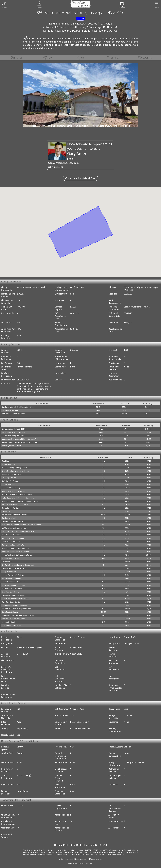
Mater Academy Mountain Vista (13, 432)
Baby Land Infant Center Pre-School (15, 552)
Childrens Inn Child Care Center (14, 595)
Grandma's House (8, 464)
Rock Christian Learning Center (14, 538)
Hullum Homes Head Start (12, 474)
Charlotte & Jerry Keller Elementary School (18, 407)
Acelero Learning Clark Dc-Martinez (15, 548)
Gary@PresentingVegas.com (63, 163)
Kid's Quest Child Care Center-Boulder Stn (18, 531)
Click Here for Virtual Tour (81, 178)
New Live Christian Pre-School (13, 619)
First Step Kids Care (9, 478)
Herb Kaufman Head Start (12, 535)
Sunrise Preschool (9, 484)
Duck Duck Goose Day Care (12, 602)
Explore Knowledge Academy (13, 436)
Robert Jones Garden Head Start (14, 491)
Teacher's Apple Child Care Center (15, 605)
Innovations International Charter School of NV (20, 439)
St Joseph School (8, 622)
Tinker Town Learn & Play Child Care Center (18, 498)
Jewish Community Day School (13, 582)
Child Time (6, 511)
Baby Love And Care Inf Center (13, 545)
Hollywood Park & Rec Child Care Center (17, 494)
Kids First (5, 461)
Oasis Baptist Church (10, 612)
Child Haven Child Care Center (13, 568)
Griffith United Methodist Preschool (15, 599)
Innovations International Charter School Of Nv (20, 442)
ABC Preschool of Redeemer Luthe (15, 528)
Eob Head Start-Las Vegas (12, 488)
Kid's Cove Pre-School (10, 481)
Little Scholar (7, 562)
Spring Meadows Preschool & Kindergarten (18, 615)
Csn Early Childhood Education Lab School (18, 565)
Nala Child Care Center (10, 592)
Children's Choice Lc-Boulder (13, 521)
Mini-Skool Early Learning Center (14, 468)
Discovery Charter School (11, 446)
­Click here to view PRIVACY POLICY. (111, 855)
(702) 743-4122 (56, 167)
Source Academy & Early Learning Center (17, 555)
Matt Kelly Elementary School (13, 414)
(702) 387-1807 (77, 287)
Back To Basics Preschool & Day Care (16, 505)
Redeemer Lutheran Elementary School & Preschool (22, 525)
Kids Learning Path (9, 518)
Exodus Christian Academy (12, 588)
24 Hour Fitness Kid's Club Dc (13, 575)
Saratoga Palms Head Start (12, 625)
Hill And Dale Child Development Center (17, 609)
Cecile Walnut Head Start (11, 541)
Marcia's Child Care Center (12, 578)
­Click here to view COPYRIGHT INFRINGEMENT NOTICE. (76, 855)
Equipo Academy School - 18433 (14, 429)
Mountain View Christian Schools (14, 515)
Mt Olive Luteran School (11, 558)
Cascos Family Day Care (10, 508)
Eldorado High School (10, 410)
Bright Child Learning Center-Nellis (15, 471)
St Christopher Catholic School (14, 585)
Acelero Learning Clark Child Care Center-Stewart (21, 501)
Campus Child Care (9, 572)
